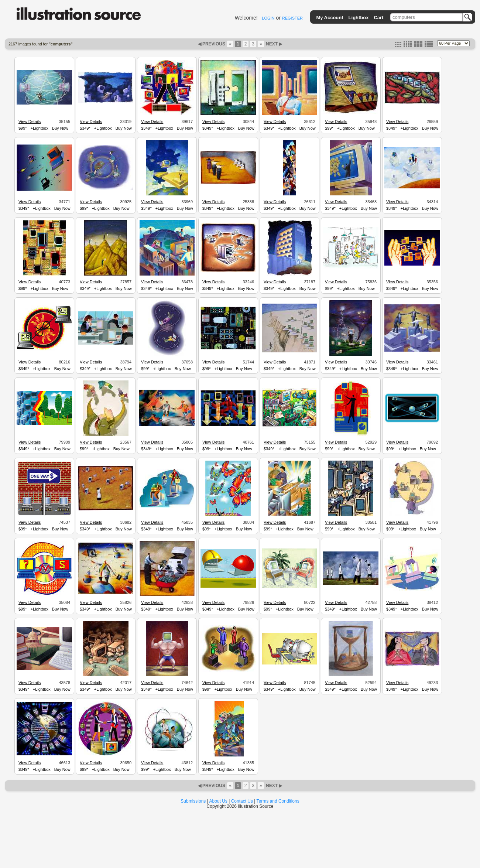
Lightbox (359, 18)
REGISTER (292, 18)
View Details (30, 122)
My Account (330, 18)
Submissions (193, 801)
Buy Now (60, 128)
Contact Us (242, 801)
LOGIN (268, 18)
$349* (85, 128)
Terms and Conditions (278, 801)
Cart (378, 18)
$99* (23, 128)
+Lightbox (40, 128)
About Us (218, 801)
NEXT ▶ (274, 44)
